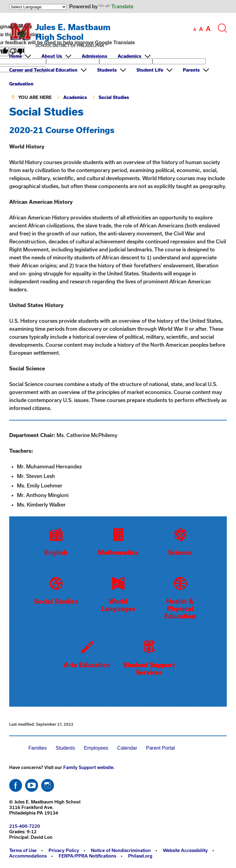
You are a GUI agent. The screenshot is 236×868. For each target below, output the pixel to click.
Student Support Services (149, 669)
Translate (116, 6)
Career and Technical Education (43, 70)
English (56, 552)
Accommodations (28, 856)
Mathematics (118, 552)
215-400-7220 (25, 826)
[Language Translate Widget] (38, 7)
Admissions (94, 56)
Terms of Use (23, 850)
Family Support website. (89, 767)
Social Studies (114, 97)
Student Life (150, 70)
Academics (130, 56)
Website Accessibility (185, 850)
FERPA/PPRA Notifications (87, 856)
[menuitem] (25, 56)
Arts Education (87, 665)
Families (37, 748)
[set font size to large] (208, 29)
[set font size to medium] (201, 29)
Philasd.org (140, 856)
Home (16, 56)
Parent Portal (160, 748)
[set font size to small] (195, 30)
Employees (96, 748)
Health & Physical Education (180, 609)
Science (180, 552)
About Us (52, 56)
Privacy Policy (64, 850)
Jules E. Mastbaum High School (73, 32)
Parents (191, 70)
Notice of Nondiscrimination (121, 850)
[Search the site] (222, 28)
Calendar (127, 748)
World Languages (118, 605)
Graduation (21, 84)
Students (107, 70)
